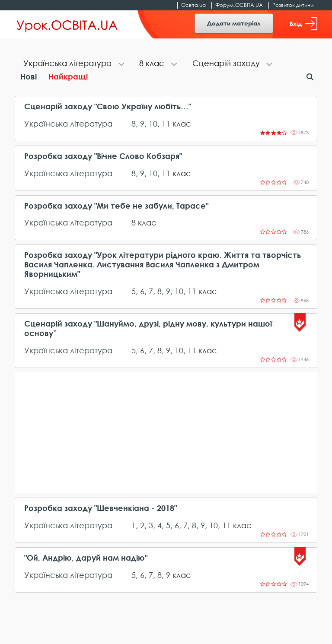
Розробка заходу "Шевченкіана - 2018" (101, 508)
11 (166, 124)
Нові (29, 76)
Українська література (68, 124)
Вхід (303, 24)
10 (153, 124)
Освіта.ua (193, 5)
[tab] (73, 64)
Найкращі (68, 76)
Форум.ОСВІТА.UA (239, 5)
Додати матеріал (234, 23)
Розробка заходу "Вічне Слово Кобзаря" (103, 156)
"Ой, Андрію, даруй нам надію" (86, 558)
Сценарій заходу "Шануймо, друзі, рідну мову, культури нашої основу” (148, 328)
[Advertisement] (166, 433)
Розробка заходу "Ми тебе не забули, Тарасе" (116, 206)
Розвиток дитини (293, 5)
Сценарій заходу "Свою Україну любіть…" (108, 106)
